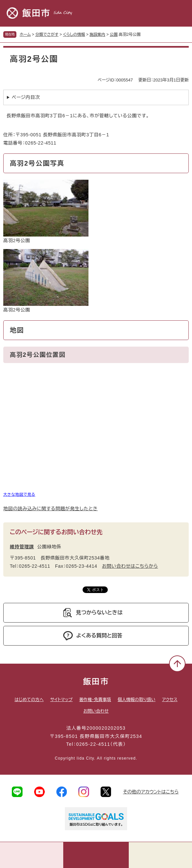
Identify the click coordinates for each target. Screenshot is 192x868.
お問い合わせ (96, 711)
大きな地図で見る (19, 494)
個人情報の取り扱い (136, 700)
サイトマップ (61, 700)
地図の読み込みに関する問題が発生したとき (50, 509)
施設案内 (97, 34)
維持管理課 (22, 547)
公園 (114, 34)
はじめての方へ (29, 700)
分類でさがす (47, 34)
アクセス (170, 700)
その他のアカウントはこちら (151, 792)
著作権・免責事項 (95, 700)
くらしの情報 (74, 34)
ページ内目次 (26, 97)
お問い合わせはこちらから (130, 566)
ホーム (25, 34)
